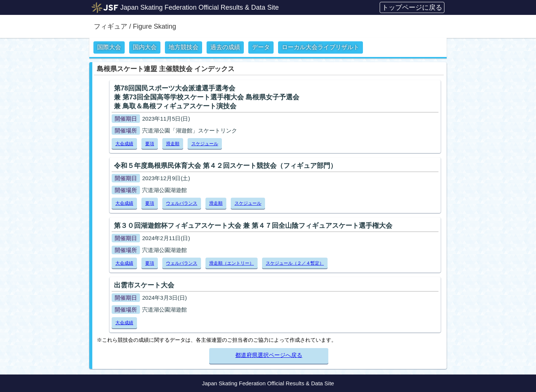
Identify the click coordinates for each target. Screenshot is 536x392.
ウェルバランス (182, 203)
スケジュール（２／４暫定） (295, 263)
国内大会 (145, 47)
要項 (150, 144)
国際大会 (109, 47)
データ (261, 47)
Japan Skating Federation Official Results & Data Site (200, 7)
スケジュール (205, 144)
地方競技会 (184, 47)
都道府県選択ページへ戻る (269, 355)
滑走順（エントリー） (232, 263)
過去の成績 (225, 47)
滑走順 (173, 144)
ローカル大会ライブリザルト (320, 47)
